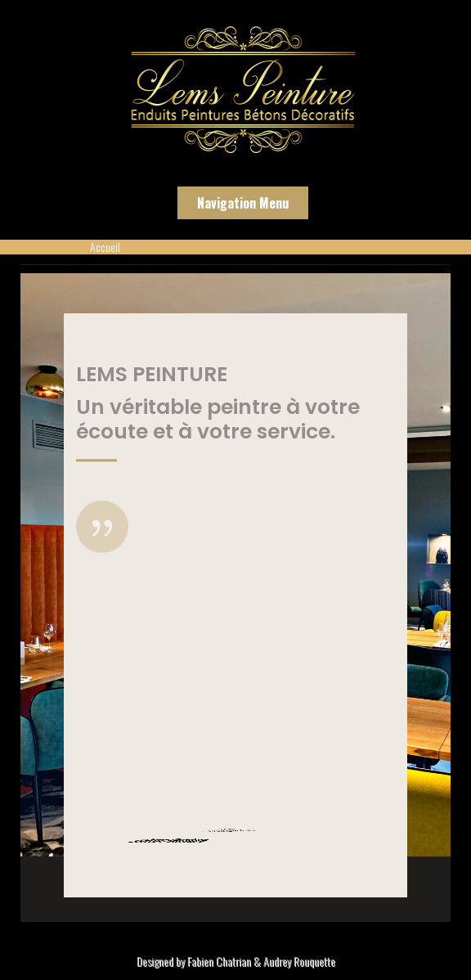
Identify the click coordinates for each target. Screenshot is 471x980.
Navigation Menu (243, 203)
